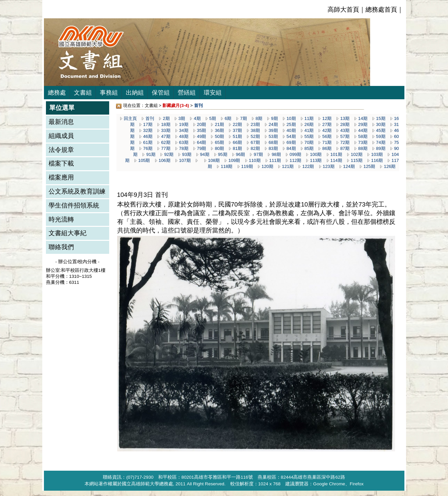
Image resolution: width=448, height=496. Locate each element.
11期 (309, 118)
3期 (182, 118)
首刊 (150, 118)
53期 (273, 136)
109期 (234, 160)
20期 (202, 124)
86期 (327, 148)
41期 (309, 130)
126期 (390, 166)
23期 (255, 124)
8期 (259, 118)
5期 (213, 118)
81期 (237, 148)
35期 (202, 130)
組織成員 (61, 136)
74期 (381, 142)
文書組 (83, 93)
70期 (309, 142)
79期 (202, 148)
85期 (309, 148)
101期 (336, 154)
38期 (255, 130)
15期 (381, 118)
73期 (363, 142)
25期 (291, 124)
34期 (184, 130)
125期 (369, 166)
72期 (345, 142)
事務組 (109, 93)
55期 (309, 136)
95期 (223, 154)
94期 (205, 154)
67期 (255, 142)
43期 (345, 130)
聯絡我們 (61, 247)
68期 (273, 142)
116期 (377, 160)
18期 (166, 124)
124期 (349, 166)
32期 (148, 130)
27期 (327, 124)
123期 (329, 166)
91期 (151, 154)
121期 (288, 166)
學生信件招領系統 (74, 205)
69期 (291, 142)
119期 (247, 166)
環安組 (213, 93)
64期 (202, 142)
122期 (308, 166)
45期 (381, 130)
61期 (148, 142)
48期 (184, 136)
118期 (226, 166)
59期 (381, 136)
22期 (237, 124)
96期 (241, 154)
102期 (357, 154)
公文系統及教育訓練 (77, 191)
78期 (184, 148)
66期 (237, 142)
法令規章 (61, 150)
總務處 (57, 93)
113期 (316, 160)
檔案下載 (61, 163)
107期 (185, 160)
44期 (363, 130)
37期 (237, 130)
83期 (273, 148)
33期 (166, 130)
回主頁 (130, 118)
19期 (184, 124)
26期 (309, 124)
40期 (291, 130)
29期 (363, 124)
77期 (166, 148)
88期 (363, 148)
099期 (295, 154)
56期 (327, 136)
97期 (258, 154)
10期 (291, 118)
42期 (327, 130)
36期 (219, 130)
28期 (345, 124)
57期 (345, 136)
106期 (165, 160)
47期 (166, 136)
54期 (291, 136)
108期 (214, 160)
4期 (197, 118)
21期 (219, 124)
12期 (327, 118)
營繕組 (187, 93)
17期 (148, 124)
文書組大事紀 (68, 233)
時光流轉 (61, 219)
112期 (295, 160)
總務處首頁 (381, 9)
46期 (148, 136)
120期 (267, 166)
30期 (381, 124)
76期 (148, 148)
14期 (363, 118)
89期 (381, 148)
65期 (219, 142)
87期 (345, 148)
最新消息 (61, 122)
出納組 (135, 93)
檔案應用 (61, 177)
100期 (316, 154)
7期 (243, 118)
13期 (345, 118)
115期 (357, 160)
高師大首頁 (343, 9)
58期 (363, 136)
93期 (187, 154)
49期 (202, 136)
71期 (327, 142)
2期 (166, 118)
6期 (228, 118)
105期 (144, 160)
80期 (219, 148)
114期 (336, 160)
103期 (377, 154)
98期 (276, 154)
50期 (219, 136)
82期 (255, 148)
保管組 (161, 93)
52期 (255, 136)
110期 (255, 160)
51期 (237, 136)
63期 (184, 142)
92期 (169, 154)
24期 (273, 124)
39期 (273, 130)
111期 (275, 160)
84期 (291, 148)
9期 (274, 118)
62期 (166, 142)
